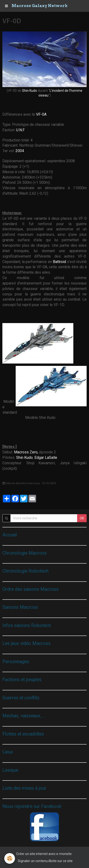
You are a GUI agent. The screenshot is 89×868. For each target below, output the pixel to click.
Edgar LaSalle (46, 458)
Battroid (60, 262)
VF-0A (41, 114)
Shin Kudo (30, 91)
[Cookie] (10, 858)
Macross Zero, (26, 452)
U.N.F (20, 130)
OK (82, 518)
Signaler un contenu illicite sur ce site (45, 861)
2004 (20, 151)
